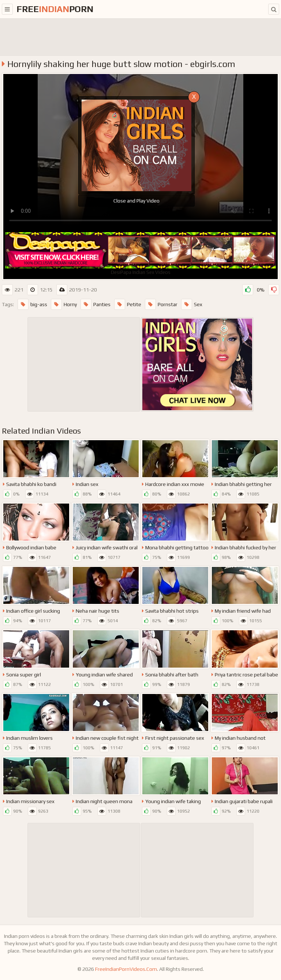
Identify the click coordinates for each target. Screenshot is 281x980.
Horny (64, 304)
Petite (128, 304)
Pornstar (161, 304)
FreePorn (55, 9)
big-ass (32, 304)
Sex (192, 304)
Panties (95, 304)
